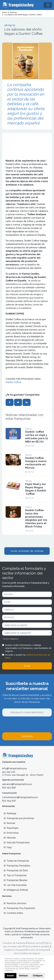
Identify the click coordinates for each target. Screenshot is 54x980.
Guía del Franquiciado (17, 843)
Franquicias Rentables (17, 866)
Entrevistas (11, 833)
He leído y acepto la (28, 656)
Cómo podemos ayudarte (37, 946)
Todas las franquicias (16, 861)
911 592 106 (9, 772)
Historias (10, 838)
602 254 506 (9, 801)
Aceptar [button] (11, 976)
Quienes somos (35, 943)
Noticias (9, 823)
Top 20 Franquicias (15, 875)
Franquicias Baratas (15, 880)
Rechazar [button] (24, 976)
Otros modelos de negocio (27, 953)
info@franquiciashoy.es (15, 768)
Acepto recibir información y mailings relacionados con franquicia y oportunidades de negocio (28, 648)
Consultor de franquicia (14, 943)
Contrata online (13, 913)
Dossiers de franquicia (38, 950)
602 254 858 (9, 788)
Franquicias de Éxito (16, 870)
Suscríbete (27, 736)
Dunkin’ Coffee (13, 382)
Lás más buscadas (15, 885)
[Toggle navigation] (48, 5)
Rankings (10, 813)
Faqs (8, 847)
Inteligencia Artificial (16, 890)
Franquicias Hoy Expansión (19, 908)
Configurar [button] (38, 976)
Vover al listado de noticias (27, 551)
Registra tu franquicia (15, 950)
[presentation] (24, 724)
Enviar (27, 666)
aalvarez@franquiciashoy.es (17, 784)
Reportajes (11, 828)
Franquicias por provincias (19, 818)
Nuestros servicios (15, 903)
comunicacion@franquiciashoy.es (20, 797)
